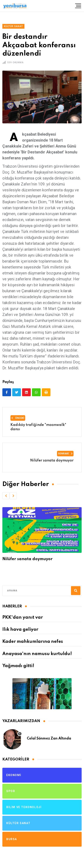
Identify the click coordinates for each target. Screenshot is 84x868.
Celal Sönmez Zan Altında (49, 738)
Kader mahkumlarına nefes (33, 642)
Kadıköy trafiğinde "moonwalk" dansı (38, 427)
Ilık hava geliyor (20, 630)
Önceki (18, 418)
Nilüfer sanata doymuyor (52, 460)
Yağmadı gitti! (18, 666)
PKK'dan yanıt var (23, 617)
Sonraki (65, 454)
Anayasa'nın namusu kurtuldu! (37, 654)
